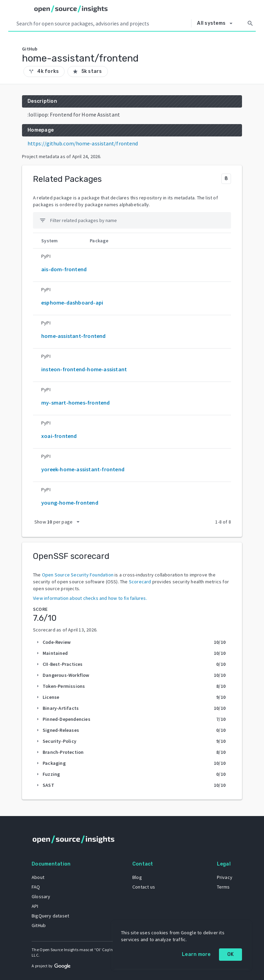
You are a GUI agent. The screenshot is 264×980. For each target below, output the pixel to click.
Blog (137, 877)
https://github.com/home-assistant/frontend (83, 143)
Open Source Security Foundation (78, 575)
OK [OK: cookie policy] (231, 954)
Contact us (144, 887)
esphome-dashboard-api (72, 302)
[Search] (250, 23)
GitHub (39, 925)
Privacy (225, 877)
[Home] (71, 9)
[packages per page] (59, 522)
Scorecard (140, 582)
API (35, 906)
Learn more (196, 954)
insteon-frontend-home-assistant (84, 369)
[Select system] (217, 23)
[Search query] (102, 23)
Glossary (41, 896)
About (38, 877)
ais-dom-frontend (64, 269)
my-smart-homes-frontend (76, 403)
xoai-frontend (59, 436)
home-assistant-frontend (74, 336)
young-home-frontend (70, 503)
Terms (223, 887)
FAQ (36, 887)
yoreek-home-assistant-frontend (83, 469)
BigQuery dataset (50, 916)
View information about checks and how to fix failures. (90, 598)
